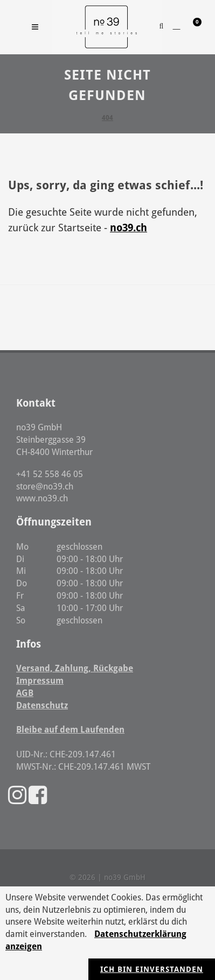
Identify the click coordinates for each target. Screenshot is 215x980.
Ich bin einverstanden (152, 969)
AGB (25, 693)
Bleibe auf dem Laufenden (70, 730)
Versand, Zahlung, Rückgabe (75, 668)
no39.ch (129, 228)
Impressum (40, 681)
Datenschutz (42, 705)
